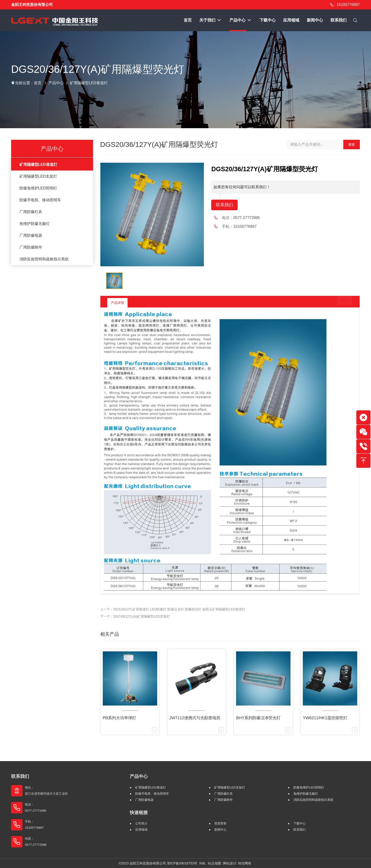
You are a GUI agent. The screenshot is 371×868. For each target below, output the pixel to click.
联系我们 (225, 205)
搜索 (352, 145)
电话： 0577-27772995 (36, 808)
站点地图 (215, 863)
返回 (341, 303)
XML (203, 863)
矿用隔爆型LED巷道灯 (89, 83)
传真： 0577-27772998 (36, 842)
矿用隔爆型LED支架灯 (38, 176)
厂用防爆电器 (31, 235)
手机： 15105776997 (34, 825)
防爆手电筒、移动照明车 (40, 200)
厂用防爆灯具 (31, 212)
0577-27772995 (246, 218)
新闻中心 (220, 830)
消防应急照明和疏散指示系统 (44, 259)
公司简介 (141, 823)
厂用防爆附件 (31, 247)
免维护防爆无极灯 (35, 224)
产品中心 (56, 83)
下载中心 (299, 823)
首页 (38, 83)
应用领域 (141, 830)
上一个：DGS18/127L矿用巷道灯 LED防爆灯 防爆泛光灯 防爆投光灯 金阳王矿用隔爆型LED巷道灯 (173, 609)
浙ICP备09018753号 (182, 863)
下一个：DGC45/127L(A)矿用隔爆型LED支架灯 (135, 616)
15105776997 (344, 5)
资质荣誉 (220, 823)
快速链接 (139, 813)
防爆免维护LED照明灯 (38, 188)
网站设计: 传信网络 (237, 863)
